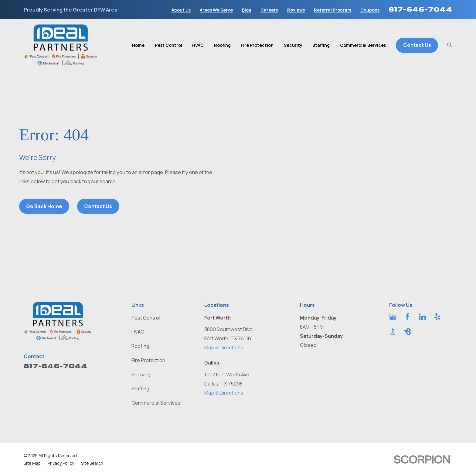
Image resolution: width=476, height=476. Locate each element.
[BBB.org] (393, 332)
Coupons (370, 10)
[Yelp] (437, 317)
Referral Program (333, 10)
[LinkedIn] (422, 317)
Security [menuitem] (293, 45)
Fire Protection (148, 360)
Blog (247, 10)
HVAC (138, 332)
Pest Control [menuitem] (168, 45)
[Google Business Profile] (393, 317)
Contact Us (417, 45)
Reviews (296, 10)
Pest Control (146, 318)
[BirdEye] (408, 332)
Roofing (140, 346)
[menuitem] (32, 463)
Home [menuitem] (138, 45)
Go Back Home (44, 206)
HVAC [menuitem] (198, 45)
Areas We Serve (216, 10)
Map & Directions (224, 347)
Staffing (140, 388)
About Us (181, 10)
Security (141, 374)
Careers (269, 10)
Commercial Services (156, 403)
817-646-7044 (420, 9)
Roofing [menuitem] (222, 45)
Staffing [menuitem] (321, 45)
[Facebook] (408, 317)
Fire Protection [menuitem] (257, 45)
